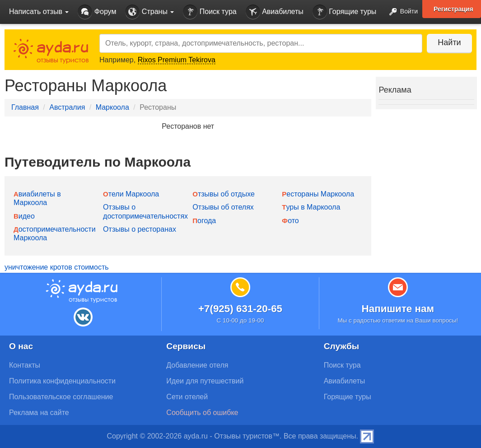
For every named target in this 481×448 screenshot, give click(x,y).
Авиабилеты (275, 12)
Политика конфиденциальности (62, 381)
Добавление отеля (197, 365)
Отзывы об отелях (223, 207)
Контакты (25, 365)
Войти (401, 12)
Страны (149, 12)
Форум (97, 12)
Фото (290, 221)
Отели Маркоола (131, 194)
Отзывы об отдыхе (224, 194)
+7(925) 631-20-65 (240, 309)
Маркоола (112, 107)
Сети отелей (187, 397)
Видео (24, 216)
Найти (449, 42)
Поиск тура (210, 12)
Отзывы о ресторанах (140, 229)
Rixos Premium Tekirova (177, 60)
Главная (25, 107)
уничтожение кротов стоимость (57, 267)
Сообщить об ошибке (202, 413)
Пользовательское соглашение (61, 397)
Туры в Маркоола (311, 207)
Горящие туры (345, 12)
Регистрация (453, 9)
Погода (204, 221)
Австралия (67, 107)
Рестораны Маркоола (318, 194)
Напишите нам (398, 309)
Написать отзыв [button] (39, 12)
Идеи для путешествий (205, 381)
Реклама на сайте (39, 413)
